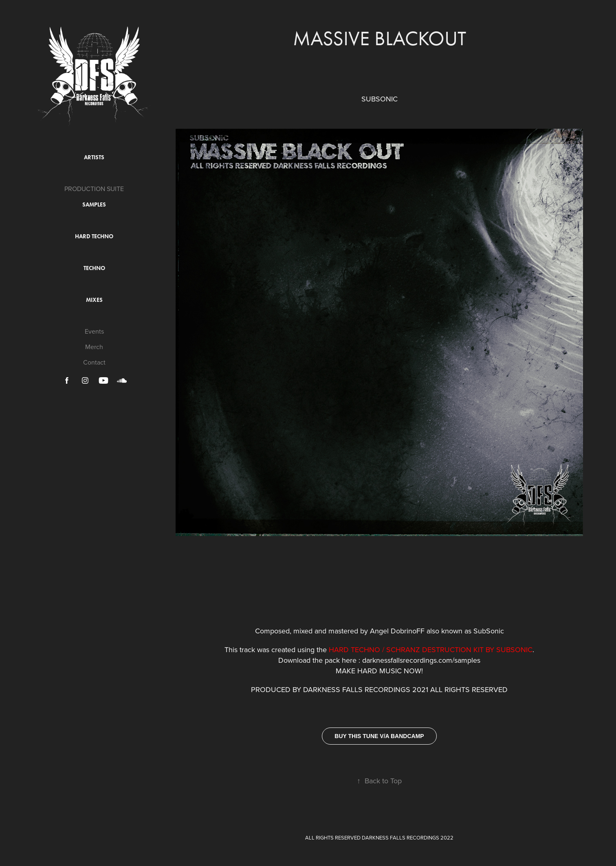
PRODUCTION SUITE (94, 189)
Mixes (94, 300)
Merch (94, 347)
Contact (94, 362)
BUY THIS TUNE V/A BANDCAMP (379, 736)
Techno (94, 268)
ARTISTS (94, 157)
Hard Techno (94, 236)
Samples (94, 205)
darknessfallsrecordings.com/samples (421, 660)
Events (94, 331)
